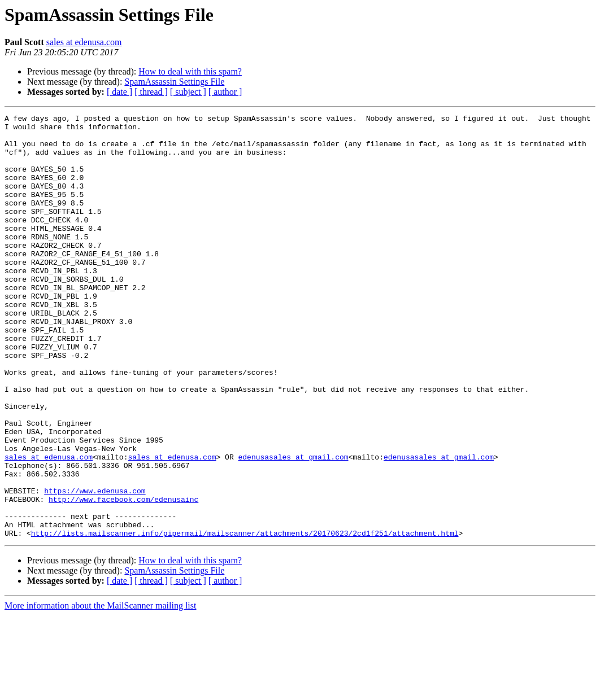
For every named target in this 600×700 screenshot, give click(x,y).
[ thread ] (151, 92)
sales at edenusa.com (84, 42)
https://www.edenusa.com (95, 567)
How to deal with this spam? (190, 71)
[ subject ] (188, 92)
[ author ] (225, 92)
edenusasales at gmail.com (293, 526)
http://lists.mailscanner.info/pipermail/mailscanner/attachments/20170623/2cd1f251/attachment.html (245, 618)
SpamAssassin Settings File (174, 82)
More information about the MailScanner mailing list (100, 690)
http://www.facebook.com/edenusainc (123, 577)
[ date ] (119, 92)
